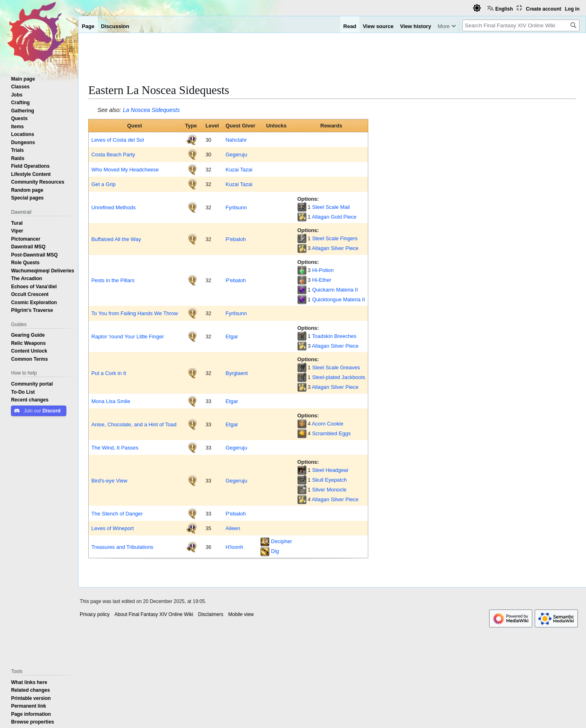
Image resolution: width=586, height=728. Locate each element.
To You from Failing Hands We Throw (134, 313)
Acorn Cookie (327, 423)
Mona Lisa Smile (110, 401)
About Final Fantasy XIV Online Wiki (154, 614)
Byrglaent (237, 373)
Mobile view (241, 614)
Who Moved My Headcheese (125, 169)
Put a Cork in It (108, 373)
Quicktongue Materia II (339, 299)
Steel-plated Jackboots (339, 377)
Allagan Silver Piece (335, 248)
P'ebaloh (236, 239)
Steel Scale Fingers (335, 238)
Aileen (233, 528)
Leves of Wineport (112, 528)
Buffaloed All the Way (116, 239)
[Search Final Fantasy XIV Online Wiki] (521, 25)
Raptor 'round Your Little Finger (127, 336)
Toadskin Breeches (334, 336)
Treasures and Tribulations (122, 547)
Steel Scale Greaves (336, 367)
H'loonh (234, 547)
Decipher (282, 541)
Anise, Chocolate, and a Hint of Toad (134, 424)
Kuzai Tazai (239, 169)
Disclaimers (211, 614)
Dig (275, 551)
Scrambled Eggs (331, 433)
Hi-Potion (323, 270)
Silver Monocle (329, 489)
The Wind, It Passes (115, 447)
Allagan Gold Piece (334, 217)
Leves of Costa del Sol (117, 140)
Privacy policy (95, 614)
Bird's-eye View (109, 480)
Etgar (232, 336)
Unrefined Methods (113, 207)
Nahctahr (236, 140)
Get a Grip (103, 184)
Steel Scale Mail (331, 207)
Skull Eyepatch (329, 480)
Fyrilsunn (236, 207)
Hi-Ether (322, 280)
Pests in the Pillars (113, 280)
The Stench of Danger (117, 513)
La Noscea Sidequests (151, 110)
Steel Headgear (330, 470)
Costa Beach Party (113, 154)
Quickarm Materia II (335, 289)
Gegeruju (236, 154)
